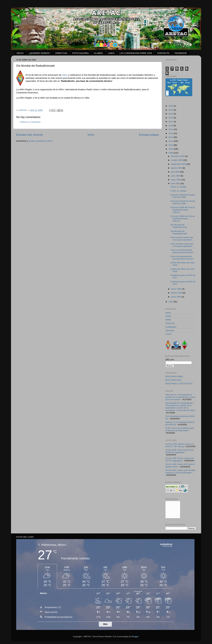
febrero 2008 (177, 293)
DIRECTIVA (61, 53)
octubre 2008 (177, 160)
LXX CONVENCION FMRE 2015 (136, 53)
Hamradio (170, 330)
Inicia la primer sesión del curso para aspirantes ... (182, 239)
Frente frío (170, 323)
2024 (171, 114)
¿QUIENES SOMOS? (39, 53)
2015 (171, 125)
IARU (65, 75)
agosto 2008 (177, 168)
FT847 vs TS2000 (178, 187)
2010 (171, 145)
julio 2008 (176, 172)
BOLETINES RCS (174, 380)
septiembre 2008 (179, 164)
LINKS (111, 53)
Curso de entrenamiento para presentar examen (182, 251)
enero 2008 (176, 297)
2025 (171, 110)
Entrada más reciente (30, 135)
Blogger (135, 637)
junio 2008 (176, 176)
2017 (171, 122)
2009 (171, 149)
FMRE (168, 320)
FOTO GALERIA (80, 53)
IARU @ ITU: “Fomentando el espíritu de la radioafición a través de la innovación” (181, 397)
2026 (171, 106)
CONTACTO (163, 53)
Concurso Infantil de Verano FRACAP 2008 (183, 196)
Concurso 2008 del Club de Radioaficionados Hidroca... (183, 210)
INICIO (20, 53)
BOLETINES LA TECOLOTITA (179, 384)
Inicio (91, 135)
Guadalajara (171, 327)
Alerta (168, 313)
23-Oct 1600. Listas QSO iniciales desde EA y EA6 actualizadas (181, 471)
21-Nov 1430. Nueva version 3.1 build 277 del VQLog (180, 445)
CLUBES (98, 53)
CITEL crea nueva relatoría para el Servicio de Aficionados (180, 429)
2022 (171, 118)
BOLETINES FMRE (174, 376)
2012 (171, 137)
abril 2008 (176, 184)
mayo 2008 (176, 180)
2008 (171, 153)
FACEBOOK (181, 53)
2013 (171, 133)
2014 (171, 129)
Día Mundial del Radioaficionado (179, 226)
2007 (171, 302)
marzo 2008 (177, 289)
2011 (171, 141)
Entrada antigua (149, 135)
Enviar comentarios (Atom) (41, 141)
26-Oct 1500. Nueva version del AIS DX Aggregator (180, 459)
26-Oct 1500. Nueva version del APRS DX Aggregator (180, 451)
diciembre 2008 (178, 156)
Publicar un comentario (30, 122)
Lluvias (169, 334)
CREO (168, 316)
